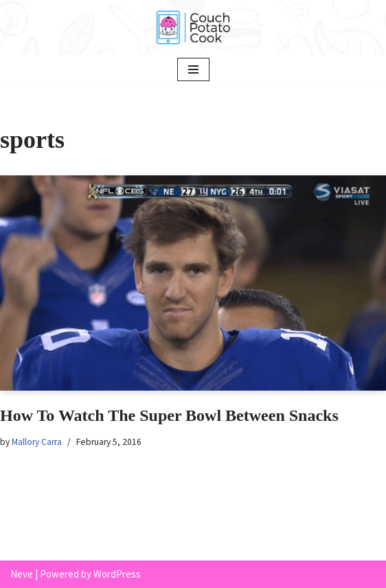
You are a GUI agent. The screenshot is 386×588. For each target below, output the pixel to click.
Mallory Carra (37, 442)
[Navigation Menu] (193, 69)
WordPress (117, 574)
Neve (22, 574)
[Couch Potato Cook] (193, 28)
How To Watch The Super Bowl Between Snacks (169, 415)
